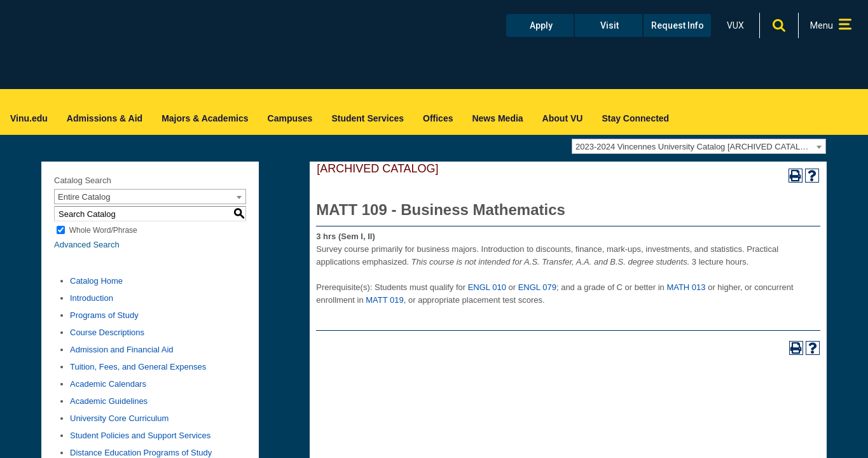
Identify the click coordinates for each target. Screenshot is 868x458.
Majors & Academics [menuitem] (205, 118)
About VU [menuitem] (563, 118)
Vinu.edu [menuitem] (29, 118)
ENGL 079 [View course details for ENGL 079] (537, 287)
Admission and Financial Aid (122, 350)
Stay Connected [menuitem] (635, 118)
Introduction (92, 298)
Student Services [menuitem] (368, 118)
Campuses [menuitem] (290, 118)
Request (678, 25)
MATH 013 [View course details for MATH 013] (686, 287)
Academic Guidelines (109, 401)
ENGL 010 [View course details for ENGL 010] (487, 287)
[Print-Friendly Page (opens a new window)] (796, 176)
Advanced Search (87, 245)
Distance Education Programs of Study (141, 453)
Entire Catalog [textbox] (84, 197)
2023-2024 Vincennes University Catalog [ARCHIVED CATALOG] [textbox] (695, 147)
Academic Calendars (108, 384)
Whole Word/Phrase (103, 230)
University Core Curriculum (119, 418)
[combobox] (699, 146)
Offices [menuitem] (438, 118)
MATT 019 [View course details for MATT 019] (384, 300)
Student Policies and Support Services (140, 435)
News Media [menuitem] (497, 118)
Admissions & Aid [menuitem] (105, 118)
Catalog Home (96, 281)
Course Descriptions (107, 332)
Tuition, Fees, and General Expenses (138, 367)
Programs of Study (104, 315)
